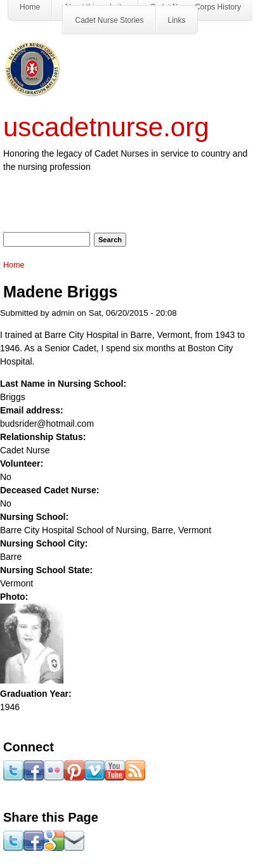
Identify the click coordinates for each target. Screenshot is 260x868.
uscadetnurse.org (106, 127)
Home (14, 265)
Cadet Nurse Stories (109, 20)
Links (177, 20)
